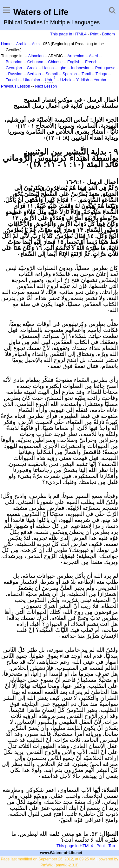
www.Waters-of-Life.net (61, 853)
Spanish (70, 74)
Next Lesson (46, 86)
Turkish (12, 80)
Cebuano (35, 62)
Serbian (34, 74)
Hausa (48, 68)
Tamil (86, 74)
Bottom (109, 34)
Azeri (93, 56)
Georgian (14, 68)
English (74, 62)
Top (112, 846)
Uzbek (66, 80)
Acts (36, 44)
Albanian (36, 56)
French (91, 62)
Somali (52, 74)
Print (94, 34)
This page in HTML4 (68, 34)
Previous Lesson (16, 86)
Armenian (76, 56)
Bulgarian (14, 62)
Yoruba (100, 80)
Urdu (49, 80)
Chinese (55, 62)
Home (6, 44)
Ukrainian (32, 80)
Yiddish (83, 80)
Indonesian (81, 68)
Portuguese (105, 68)
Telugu (101, 74)
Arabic (22, 44)
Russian (15, 74)
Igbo (63, 68)
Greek (32, 68)
